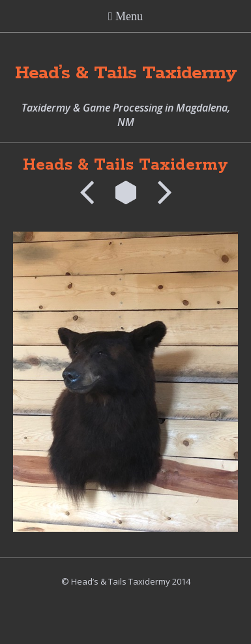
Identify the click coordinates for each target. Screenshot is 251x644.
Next (160, 192)
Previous (91, 192)
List (126, 192)
